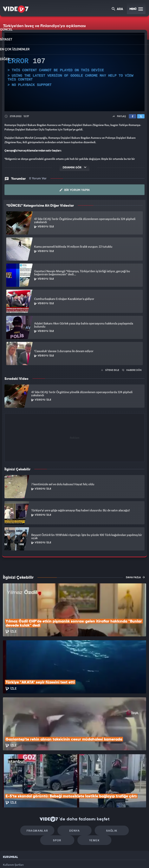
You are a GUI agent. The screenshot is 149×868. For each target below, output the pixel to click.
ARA (118, 9)
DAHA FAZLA (135, 577)
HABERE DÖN (132, 370)
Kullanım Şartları (13, 814)
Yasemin (118, 859)
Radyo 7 (42, 859)
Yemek (76, 790)
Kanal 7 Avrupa (58, 859)
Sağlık (91, 778)
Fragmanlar (25, 778)
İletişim (8, 832)
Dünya (58, 778)
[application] (74, 72)
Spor (124, 778)
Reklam (8, 823)
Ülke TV (73, 859)
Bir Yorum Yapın (75, 190)
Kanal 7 (26, 859)
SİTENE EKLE (110, 370)
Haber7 (94, 859)
